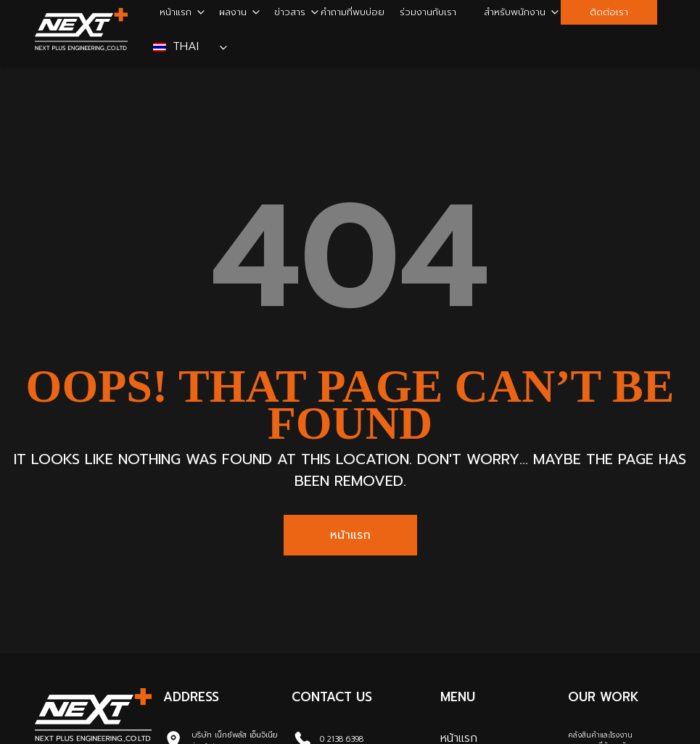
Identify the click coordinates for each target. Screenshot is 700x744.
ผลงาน (233, 12)
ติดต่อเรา (609, 12)
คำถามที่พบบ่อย (353, 12)
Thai (178, 46)
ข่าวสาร (290, 12)
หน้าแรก (176, 12)
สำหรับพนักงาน (515, 12)
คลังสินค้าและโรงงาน (600, 735)
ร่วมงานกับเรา (428, 12)
